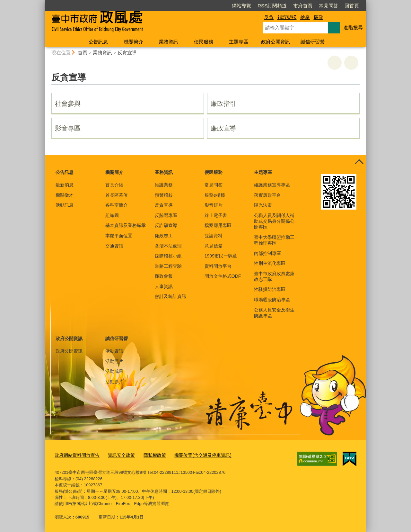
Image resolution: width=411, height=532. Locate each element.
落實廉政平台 (267, 195)
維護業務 (164, 185)
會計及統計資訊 (171, 296)
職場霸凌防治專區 (272, 300)
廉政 (319, 17)
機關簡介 (134, 42)
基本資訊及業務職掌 (126, 225)
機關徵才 (65, 195)
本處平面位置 (119, 236)
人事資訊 (164, 286)
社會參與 (68, 104)
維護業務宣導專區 (272, 185)
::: (42, 3)
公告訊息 (98, 42)
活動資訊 (114, 351)
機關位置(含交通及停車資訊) (194, 455)
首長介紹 (114, 185)
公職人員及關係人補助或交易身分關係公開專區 (274, 221)
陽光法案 (263, 205)
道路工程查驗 (168, 266)
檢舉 (305, 17)
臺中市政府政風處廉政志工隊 (274, 276)
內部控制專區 (267, 253)
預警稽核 (164, 195)
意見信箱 (214, 246)
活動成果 (114, 371)
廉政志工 (164, 236)
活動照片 (114, 361)
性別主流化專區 (270, 263)
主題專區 (239, 42)
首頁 (83, 53)
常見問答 (328, 6)
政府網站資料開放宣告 (75, 455)
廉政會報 (164, 276)
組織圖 (112, 215)
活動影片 (114, 382)
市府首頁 (303, 6)
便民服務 (204, 42)
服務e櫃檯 (215, 195)
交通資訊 (114, 246)
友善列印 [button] (335, 63)
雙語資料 (214, 236)
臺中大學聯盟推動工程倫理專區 (274, 240)
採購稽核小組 (168, 256)
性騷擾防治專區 (270, 289)
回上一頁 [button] (351, 63)
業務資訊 (169, 42)
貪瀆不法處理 (168, 246)
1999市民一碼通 (221, 256)
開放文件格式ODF (223, 276)
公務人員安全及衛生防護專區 (274, 313)
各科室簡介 (117, 205)
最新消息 (65, 185)
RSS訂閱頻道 (272, 6)
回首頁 (352, 6)
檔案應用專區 (218, 225)
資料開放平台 (218, 266)
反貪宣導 (127, 53)
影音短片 (214, 205)
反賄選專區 (166, 215)
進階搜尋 (353, 27)
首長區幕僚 (117, 195)
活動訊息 (65, 205)
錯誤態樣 (287, 17)
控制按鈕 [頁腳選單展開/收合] (359, 162)
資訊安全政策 (117, 455)
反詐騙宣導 (166, 225)
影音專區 (68, 128)
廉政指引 (223, 104)
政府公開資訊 (275, 42)
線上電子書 (216, 215)
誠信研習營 (313, 42)
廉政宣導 (223, 128)
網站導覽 (241, 6)
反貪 (269, 17)
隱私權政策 (149, 455)
